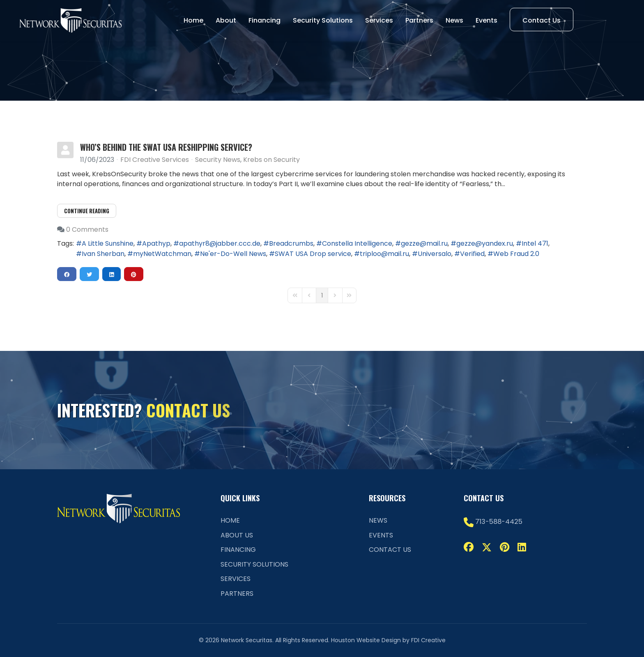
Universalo (435, 254)
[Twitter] (487, 547)
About (226, 20)
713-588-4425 (499, 522)
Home (193, 20)
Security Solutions (323, 20)
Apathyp (156, 243)
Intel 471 (535, 243)
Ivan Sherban (103, 254)
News (454, 20)
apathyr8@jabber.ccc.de (220, 243)
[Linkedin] (522, 547)
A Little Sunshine (108, 243)
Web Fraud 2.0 (516, 254)
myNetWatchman (162, 254)
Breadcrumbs (291, 243)
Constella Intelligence (357, 243)
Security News (218, 160)
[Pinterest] (505, 547)
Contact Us (542, 20)
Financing (264, 20)
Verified (472, 254)
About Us (237, 535)
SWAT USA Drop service (313, 254)
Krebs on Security (271, 160)
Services (379, 20)
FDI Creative (428, 640)
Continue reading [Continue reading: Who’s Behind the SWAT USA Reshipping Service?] (87, 211)
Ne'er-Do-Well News (233, 254)
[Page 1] (322, 295)
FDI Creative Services (155, 160)
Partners (419, 20)
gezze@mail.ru (424, 243)
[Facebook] (469, 547)
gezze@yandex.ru (485, 243)
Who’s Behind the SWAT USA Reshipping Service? (166, 147)
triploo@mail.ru (384, 254)
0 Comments (87, 229)
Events (486, 20)
